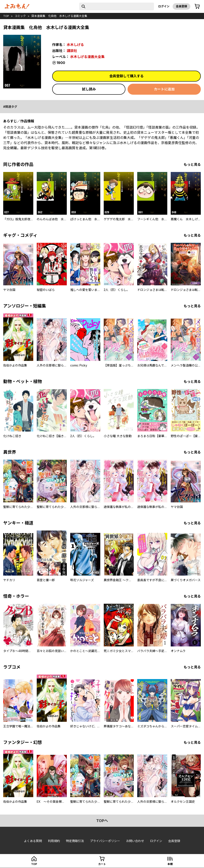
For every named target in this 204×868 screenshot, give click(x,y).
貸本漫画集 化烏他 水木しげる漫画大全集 (59, 16)
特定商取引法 (75, 841)
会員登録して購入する (126, 76)
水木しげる (75, 45)
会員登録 (181, 6)
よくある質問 (33, 841)
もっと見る (192, 164)
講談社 (72, 51)
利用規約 (54, 841)
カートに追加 (164, 89)
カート (102, 864)
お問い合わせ (135, 841)
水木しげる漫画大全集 (87, 57)
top (6, 16)
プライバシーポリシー (105, 841)
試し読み (89, 89)
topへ (102, 821)
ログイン (164, 6)
